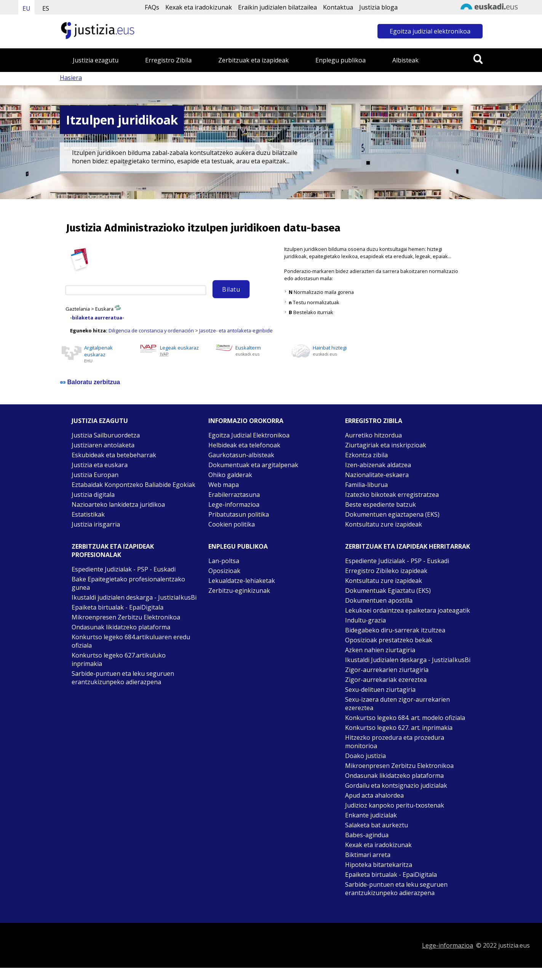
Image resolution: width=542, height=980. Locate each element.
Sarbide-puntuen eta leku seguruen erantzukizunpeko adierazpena (123, 678)
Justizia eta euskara (100, 465)
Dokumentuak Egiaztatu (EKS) (388, 591)
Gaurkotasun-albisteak (241, 455)
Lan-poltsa (224, 561)
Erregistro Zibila (168, 60)
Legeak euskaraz (179, 348)
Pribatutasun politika (239, 514)
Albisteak (405, 60)
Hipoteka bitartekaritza (379, 865)
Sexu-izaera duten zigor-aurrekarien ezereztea (397, 704)
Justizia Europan (95, 475)
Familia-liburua (366, 485)
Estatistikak (88, 514)
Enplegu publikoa (341, 60)
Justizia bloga (378, 7)
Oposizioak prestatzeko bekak (389, 640)
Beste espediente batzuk (381, 504)
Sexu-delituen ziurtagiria (380, 690)
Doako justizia (365, 756)
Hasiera (71, 78)
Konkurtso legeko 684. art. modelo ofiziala (405, 718)
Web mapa (224, 485)
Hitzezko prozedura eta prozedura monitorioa (395, 742)
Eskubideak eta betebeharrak (114, 455)
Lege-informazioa (234, 504)
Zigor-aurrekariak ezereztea (386, 680)
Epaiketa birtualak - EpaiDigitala (118, 607)
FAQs (152, 7)
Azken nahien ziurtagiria (380, 650)
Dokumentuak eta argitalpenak (253, 465)
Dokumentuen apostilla (379, 600)
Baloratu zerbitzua (94, 382)
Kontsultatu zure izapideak (384, 524)
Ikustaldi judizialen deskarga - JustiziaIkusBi (134, 597)
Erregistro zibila (374, 421)
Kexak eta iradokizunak (199, 7)
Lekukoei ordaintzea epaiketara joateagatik (408, 610)
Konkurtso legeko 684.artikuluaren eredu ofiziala (131, 641)
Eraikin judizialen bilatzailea (277, 7)
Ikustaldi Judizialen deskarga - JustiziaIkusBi (408, 660)
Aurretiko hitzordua (373, 435)
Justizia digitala (93, 495)
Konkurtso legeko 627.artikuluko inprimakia (119, 659)
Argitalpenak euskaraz (98, 351)
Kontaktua (338, 7)
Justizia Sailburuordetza (106, 435)
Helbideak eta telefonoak (244, 445)
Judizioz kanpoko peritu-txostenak (395, 805)
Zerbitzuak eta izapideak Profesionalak (113, 551)
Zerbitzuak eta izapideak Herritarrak (408, 546)
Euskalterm (248, 348)
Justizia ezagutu (96, 60)
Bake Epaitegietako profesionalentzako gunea (128, 583)
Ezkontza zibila (366, 455)
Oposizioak (224, 571)
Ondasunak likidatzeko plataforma (121, 627)
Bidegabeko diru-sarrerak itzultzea (395, 630)
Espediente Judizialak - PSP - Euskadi (124, 569)
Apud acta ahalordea (374, 795)
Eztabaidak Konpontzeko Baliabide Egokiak (134, 485)
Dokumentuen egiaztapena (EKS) (392, 514)
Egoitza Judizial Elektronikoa (249, 435)
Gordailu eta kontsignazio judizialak (396, 785)
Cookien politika (232, 524)
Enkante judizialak (371, 815)
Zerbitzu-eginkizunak (239, 591)
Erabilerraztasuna (234, 495)
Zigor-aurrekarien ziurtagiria (387, 670)
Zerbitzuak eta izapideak (253, 60)
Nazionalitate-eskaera (377, 475)
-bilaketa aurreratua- (97, 318)
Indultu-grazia (365, 620)
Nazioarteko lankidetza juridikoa (118, 504)
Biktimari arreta (368, 855)
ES (46, 8)
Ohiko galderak (230, 475)
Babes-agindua (367, 835)
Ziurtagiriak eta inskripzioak (386, 445)
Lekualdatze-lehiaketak (242, 581)
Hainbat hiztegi (330, 348)
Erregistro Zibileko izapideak (386, 571)
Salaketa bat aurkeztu (377, 825)
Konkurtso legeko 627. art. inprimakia (399, 728)
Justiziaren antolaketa (103, 445)
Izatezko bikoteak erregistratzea (392, 495)
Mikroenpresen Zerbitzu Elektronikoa (126, 617)
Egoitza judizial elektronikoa (430, 31)
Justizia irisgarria (96, 524)
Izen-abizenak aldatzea (378, 465)
